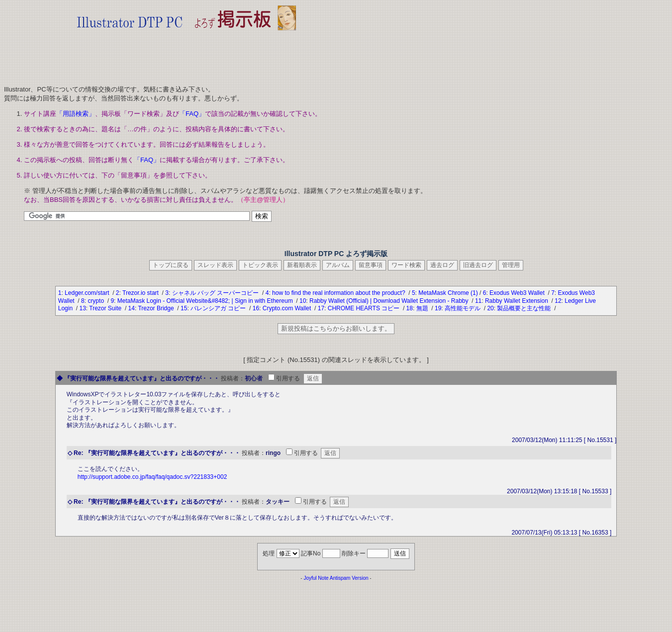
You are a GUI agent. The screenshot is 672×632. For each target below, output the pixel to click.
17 (321, 308)
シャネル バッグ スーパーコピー (216, 293)
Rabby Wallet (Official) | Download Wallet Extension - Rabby (390, 301)
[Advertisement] (187, 55)
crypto (96, 301)
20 (490, 308)
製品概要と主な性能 (525, 308)
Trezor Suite (106, 308)
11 (478, 301)
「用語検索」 (76, 114)
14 (132, 308)
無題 (423, 308)
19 (438, 308)
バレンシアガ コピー (219, 308)
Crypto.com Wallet (288, 308)
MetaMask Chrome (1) (448, 293)
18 (410, 308)
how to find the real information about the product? (339, 293)
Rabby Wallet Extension (517, 301)
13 (82, 308)
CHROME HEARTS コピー (365, 308)
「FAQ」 (192, 114)
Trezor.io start (141, 293)
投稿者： (233, 378)
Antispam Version (349, 578)
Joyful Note (316, 578)
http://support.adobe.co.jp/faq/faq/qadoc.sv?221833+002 (152, 477)
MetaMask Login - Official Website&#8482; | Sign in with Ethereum (206, 301)
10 (303, 301)
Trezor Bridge (157, 308)
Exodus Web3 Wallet (518, 293)
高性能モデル (463, 308)
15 (184, 308)
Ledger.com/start (88, 293)
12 (558, 301)
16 (256, 308)
